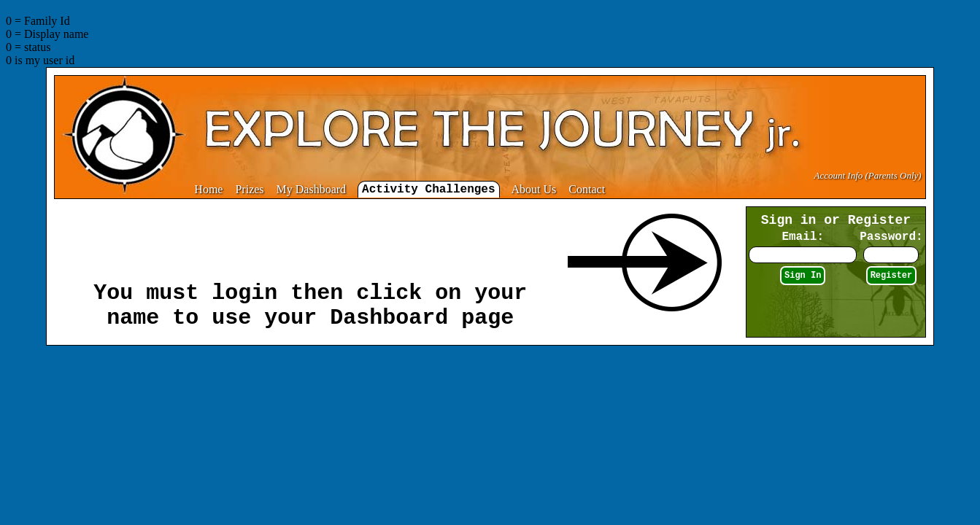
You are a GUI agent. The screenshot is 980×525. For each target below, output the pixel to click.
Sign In (803, 276)
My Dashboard (312, 189)
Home (208, 189)
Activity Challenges (428, 190)
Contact (587, 189)
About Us (534, 189)
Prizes (249, 189)
